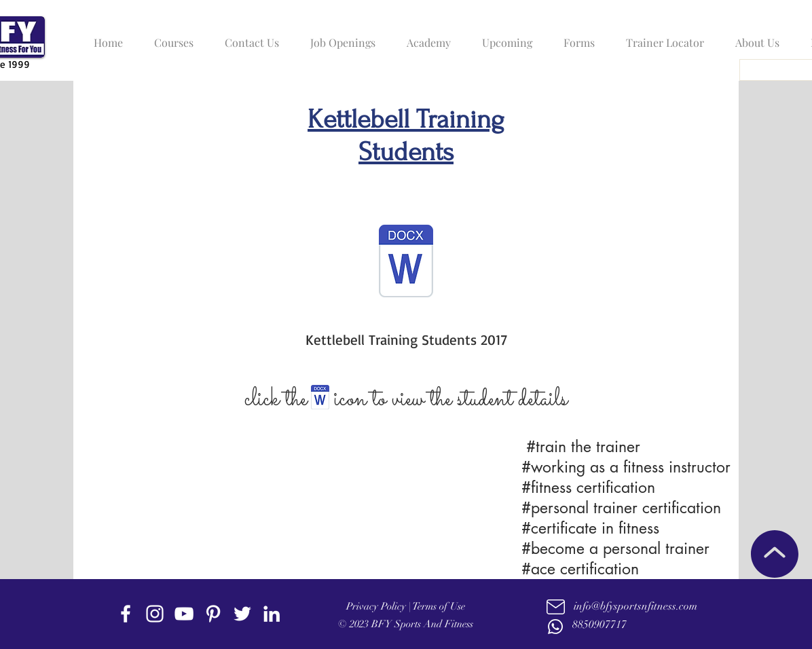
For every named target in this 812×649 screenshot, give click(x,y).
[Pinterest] (213, 614)
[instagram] (155, 614)
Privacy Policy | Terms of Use (406, 606)
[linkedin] (272, 614)
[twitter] (242, 614)
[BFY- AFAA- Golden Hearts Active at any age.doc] (320, 399)
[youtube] (184, 614)
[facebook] (126, 614)
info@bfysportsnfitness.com (635, 606)
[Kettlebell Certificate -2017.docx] (406, 263)
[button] (170, 37)
